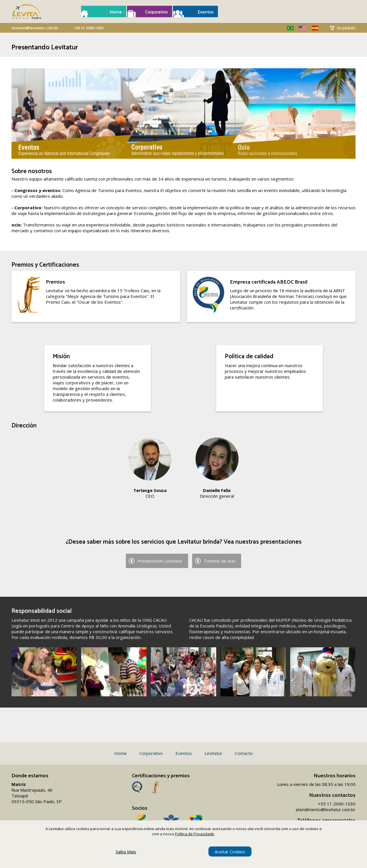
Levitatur (213, 753)
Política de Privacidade (195, 834)
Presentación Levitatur (160, 561)
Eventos (206, 12)
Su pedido (346, 28)
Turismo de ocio (219, 561)
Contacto (244, 753)
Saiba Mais (126, 852)
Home (116, 12)
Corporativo (156, 12)
